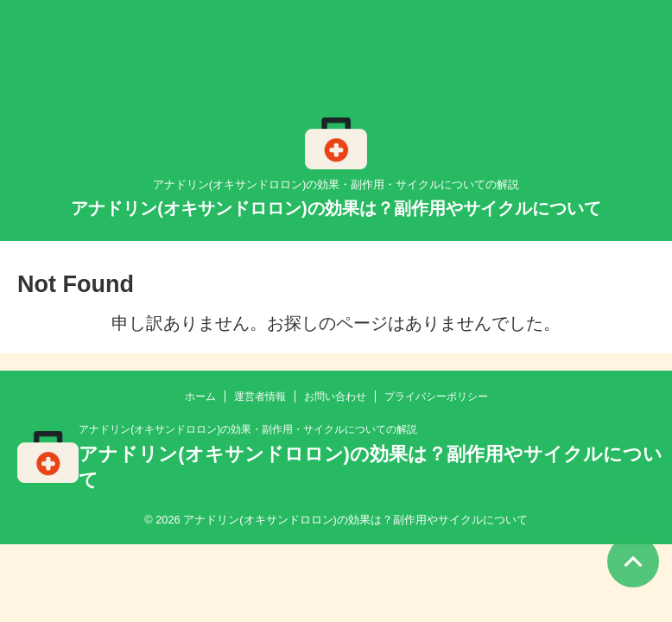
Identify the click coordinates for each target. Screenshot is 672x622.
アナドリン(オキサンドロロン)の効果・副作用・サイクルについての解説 (248, 429)
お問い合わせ (335, 397)
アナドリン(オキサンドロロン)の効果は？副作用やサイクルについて (336, 208)
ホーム (200, 397)
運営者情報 (260, 397)
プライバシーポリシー (436, 397)
